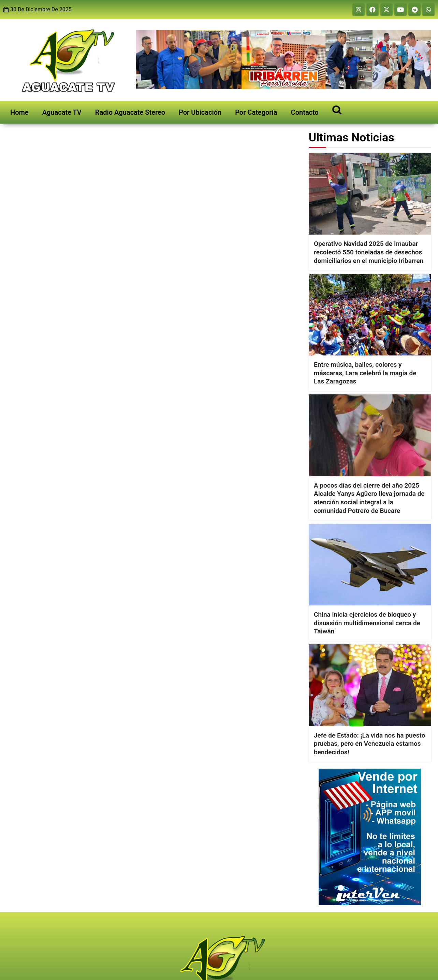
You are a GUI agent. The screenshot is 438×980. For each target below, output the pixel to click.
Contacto (305, 112)
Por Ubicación (200, 112)
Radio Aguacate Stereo (130, 112)
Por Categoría (256, 112)
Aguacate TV (62, 112)
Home (19, 112)
